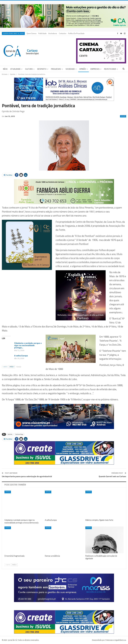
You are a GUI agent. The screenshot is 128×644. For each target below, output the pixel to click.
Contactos (63, 33)
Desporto (42, 69)
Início (5, 69)
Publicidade (42, 33)
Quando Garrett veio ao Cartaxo (112, 476)
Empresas (95, 69)
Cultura (29, 69)
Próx (12, 367)
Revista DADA (110, 69)
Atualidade (15, 69)
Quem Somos (32, 33)
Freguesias (56, 69)
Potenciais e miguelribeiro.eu (116, 640)
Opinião (83, 69)
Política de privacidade (76, 33)
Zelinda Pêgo (19, 434)
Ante (5, 367)
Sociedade (70, 69)
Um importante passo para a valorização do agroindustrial (27, 476)
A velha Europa (21, 356)
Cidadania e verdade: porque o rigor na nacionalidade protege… (28, 345)
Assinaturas (53, 33)
